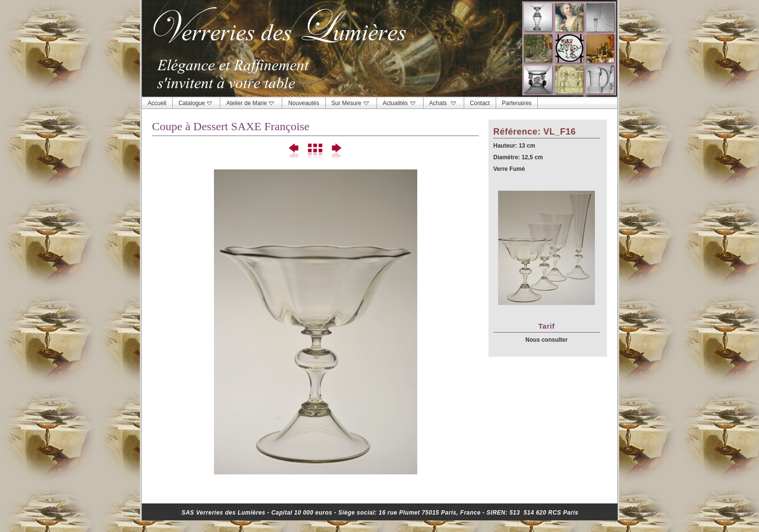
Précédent (295, 152)
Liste (315, 152)
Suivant (336, 152)
